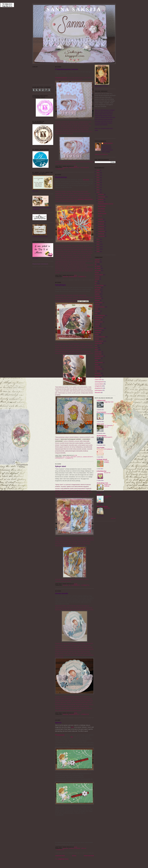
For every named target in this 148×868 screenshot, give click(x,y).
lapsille (79, 457)
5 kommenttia (60, 169)
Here (72, 727)
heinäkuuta (101, 222)
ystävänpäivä (98, 390)
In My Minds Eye (102, 471)
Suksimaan (107, 508)
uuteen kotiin (98, 380)
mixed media (98, 343)
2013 (98, 242)
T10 (96, 371)
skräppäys (98, 367)
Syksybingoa (60, 285)
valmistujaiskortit (99, 382)
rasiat (96, 360)
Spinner (58, 723)
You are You (107, 473)
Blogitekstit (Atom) (63, 859)
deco (96, 281)
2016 (98, 190)
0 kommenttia (85, 585)
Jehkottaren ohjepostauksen (85, 199)
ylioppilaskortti (99, 388)
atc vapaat (98, 268)
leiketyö (97, 339)
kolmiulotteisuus (75, 848)
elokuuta (101, 219)
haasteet (66, 168)
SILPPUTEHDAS (101, 436)
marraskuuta (102, 197)
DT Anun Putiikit (99, 285)
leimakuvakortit (88, 457)
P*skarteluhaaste (60, 735)
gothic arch (98, 292)
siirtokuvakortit (99, 362)
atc (96, 264)
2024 (98, 170)
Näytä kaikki (113, 518)
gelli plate (66, 457)
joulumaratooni (99, 318)
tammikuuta (102, 236)
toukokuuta (101, 226)
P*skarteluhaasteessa (61, 78)
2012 (98, 244)
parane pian (98, 352)
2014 (98, 239)
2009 (98, 251)
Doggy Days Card (109, 402)
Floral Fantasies (101, 412)
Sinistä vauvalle (62, 593)
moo (96, 345)
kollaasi (97, 326)
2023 (98, 173)
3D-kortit (66, 585)
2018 (98, 185)
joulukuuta (101, 194)
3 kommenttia (82, 277)
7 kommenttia (60, 850)
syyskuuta (101, 202)
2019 (98, 182)
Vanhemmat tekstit (89, 856)
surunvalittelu (98, 369)
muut (96, 348)
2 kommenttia (69, 458)
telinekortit (98, 373)
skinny (97, 365)
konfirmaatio (98, 330)
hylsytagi (97, 300)
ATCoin (97, 273)
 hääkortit (97, 260)
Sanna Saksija (74, 9)
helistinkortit (98, 298)
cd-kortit (97, 279)
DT (70, 585)
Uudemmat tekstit (60, 856)
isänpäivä (97, 311)
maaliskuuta (102, 231)
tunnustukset (98, 375)
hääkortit (97, 305)
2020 (98, 180)
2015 (98, 192)
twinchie (97, 377)
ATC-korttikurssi (108, 449)
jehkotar (99, 495)
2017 (98, 187)
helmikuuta (101, 234)
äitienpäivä (98, 392)
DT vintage (98, 288)
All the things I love (102, 483)
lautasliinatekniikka (100, 337)
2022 (98, 175)
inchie (96, 309)
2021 (98, 178)
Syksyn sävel (61, 466)
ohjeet (96, 350)
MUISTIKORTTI (108, 437)
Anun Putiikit (101, 448)
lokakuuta (101, 199)
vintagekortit (85, 168)
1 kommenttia (85, 714)
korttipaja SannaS (102, 459)
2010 (98, 249)
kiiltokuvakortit (99, 322)
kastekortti (98, 320)
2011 (98, 247)
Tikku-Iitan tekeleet (102, 506)
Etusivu (74, 856)
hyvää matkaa (99, 303)
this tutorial (86, 180)
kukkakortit (73, 277)
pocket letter (98, 354)
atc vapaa (97, 266)
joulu (96, 313)
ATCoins (97, 277)
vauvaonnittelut (74, 168)
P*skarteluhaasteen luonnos (67, 69)
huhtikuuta (101, 229)
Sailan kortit (100, 424)
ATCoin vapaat (99, 275)
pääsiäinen (98, 358)
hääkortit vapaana (100, 307)
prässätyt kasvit (99, 356)
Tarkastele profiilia (101, 154)
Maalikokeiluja (61, 177)
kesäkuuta (101, 224)
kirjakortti (97, 324)
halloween (98, 296)
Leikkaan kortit (101, 400)
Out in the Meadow (109, 414)
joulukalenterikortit (100, 315)
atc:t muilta (98, 270)
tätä (72, 737)
